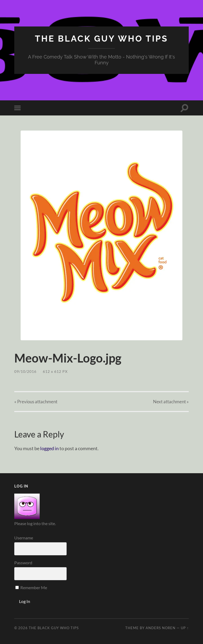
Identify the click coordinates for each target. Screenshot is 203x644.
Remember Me (31, 587)
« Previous (36, 402)
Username (24, 538)
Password (23, 563)
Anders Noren (161, 628)
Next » (171, 402)
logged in (49, 448)
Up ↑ (185, 628)
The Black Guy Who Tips (101, 39)
